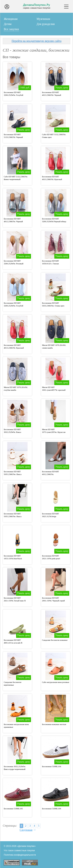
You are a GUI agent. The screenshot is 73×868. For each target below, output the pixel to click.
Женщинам (11, 19)
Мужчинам (43, 19)
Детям (8, 24)
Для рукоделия (46, 24)
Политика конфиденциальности (20, 855)
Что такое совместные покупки (19, 850)
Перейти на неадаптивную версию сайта (36, 41)
